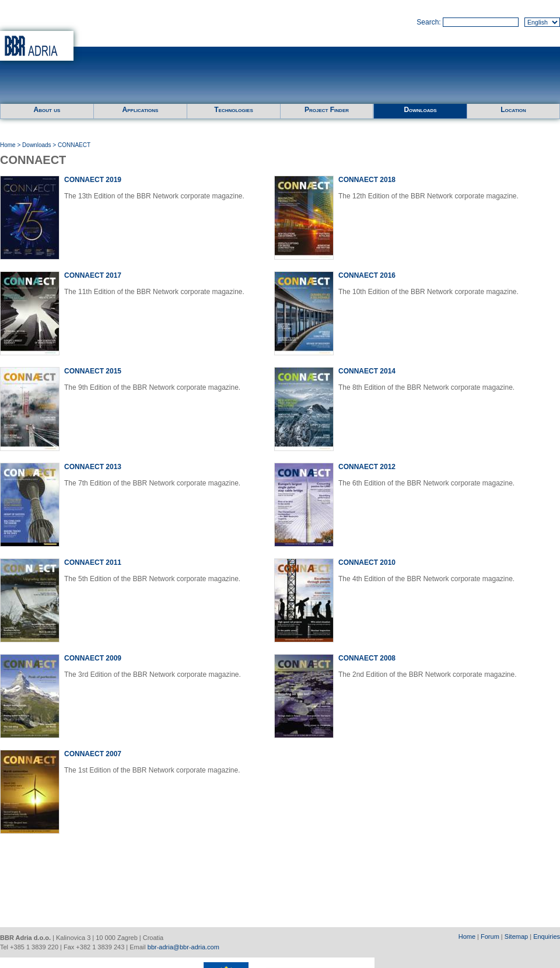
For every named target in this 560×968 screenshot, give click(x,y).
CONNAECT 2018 (367, 180)
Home (8, 145)
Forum (490, 936)
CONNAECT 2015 (93, 371)
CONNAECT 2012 (367, 467)
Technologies (233, 110)
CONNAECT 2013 (93, 467)
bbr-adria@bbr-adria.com (183, 947)
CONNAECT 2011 (93, 562)
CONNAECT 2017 (93, 275)
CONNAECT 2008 (367, 658)
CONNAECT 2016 (367, 275)
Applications (141, 110)
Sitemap (516, 936)
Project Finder (327, 110)
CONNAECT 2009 (93, 658)
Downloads (420, 110)
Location (513, 110)
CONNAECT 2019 (93, 180)
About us (47, 110)
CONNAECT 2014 (367, 371)
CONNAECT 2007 (93, 754)
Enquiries (547, 936)
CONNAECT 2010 (367, 562)
